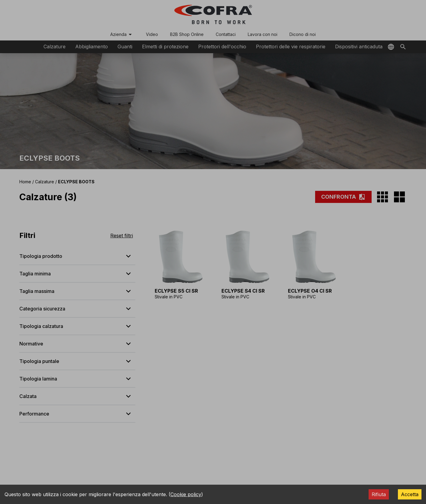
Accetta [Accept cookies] (410, 494)
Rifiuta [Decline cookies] (379, 494)
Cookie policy (186, 494)
